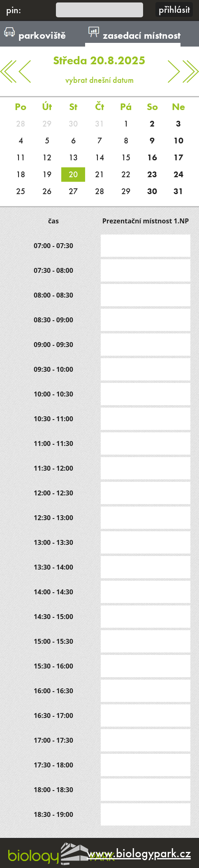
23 (152, 174)
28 (21, 124)
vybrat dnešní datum (100, 66)
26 (47, 191)
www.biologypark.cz (139, 853)
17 (178, 157)
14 (99, 157)
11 (21, 157)
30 (73, 124)
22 (126, 174)
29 (47, 124)
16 (152, 157)
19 (47, 174)
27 (73, 191)
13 (73, 157)
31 (99, 124)
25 (21, 191)
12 (47, 157)
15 (126, 157)
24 (178, 174)
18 (21, 174)
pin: (14, 10)
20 (73, 174)
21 (99, 174)
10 (178, 141)
